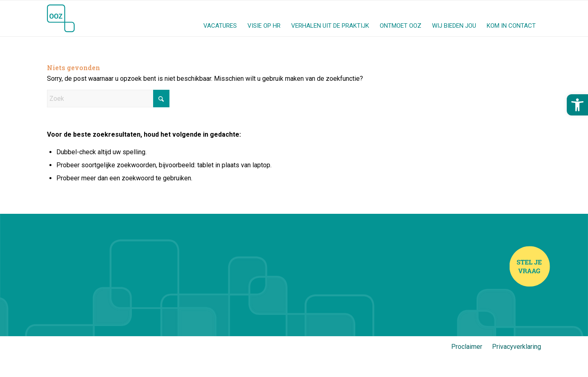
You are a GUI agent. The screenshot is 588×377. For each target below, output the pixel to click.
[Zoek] (108, 99)
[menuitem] (220, 18)
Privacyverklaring (517, 347)
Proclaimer (467, 347)
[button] (577, 105)
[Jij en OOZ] (61, 18)
